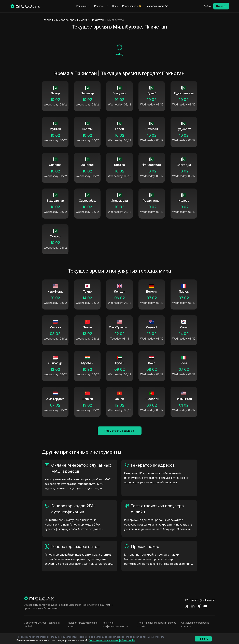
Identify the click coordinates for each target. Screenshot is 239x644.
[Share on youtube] (205, 606)
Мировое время (67, 20)
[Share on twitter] (187, 606)
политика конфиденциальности (115, 624)
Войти (207, 6)
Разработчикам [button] (157, 6)
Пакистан (97, 20)
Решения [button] (83, 6)
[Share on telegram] (199, 606)
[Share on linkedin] (193, 606)
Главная (47, 20)
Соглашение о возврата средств (195, 624)
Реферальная (130, 6)
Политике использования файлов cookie (157, 624)
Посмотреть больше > (120, 431)
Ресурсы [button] (101, 6)
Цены (115, 6)
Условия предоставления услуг (83, 624)
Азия (84, 20)
